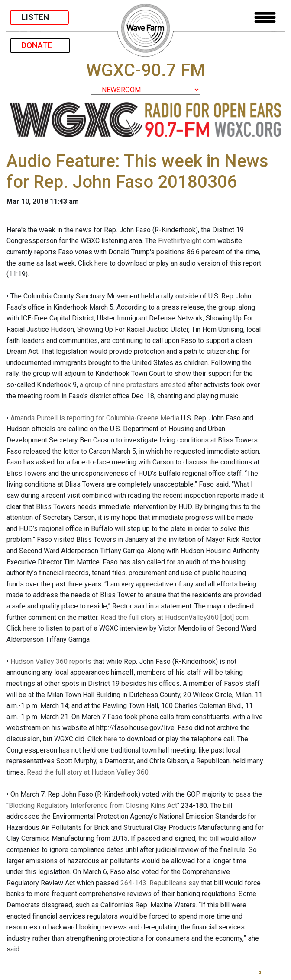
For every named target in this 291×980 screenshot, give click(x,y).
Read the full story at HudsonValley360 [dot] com (175, 617)
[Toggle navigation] (265, 18)
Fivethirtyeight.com (187, 241)
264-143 (133, 883)
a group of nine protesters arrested (133, 385)
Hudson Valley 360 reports (51, 661)
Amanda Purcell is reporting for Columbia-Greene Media (95, 418)
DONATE (40, 45)
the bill (209, 838)
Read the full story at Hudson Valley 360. (88, 772)
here (101, 263)
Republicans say (174, 883)
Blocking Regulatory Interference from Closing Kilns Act (93, 805)
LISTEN (39, 17)
